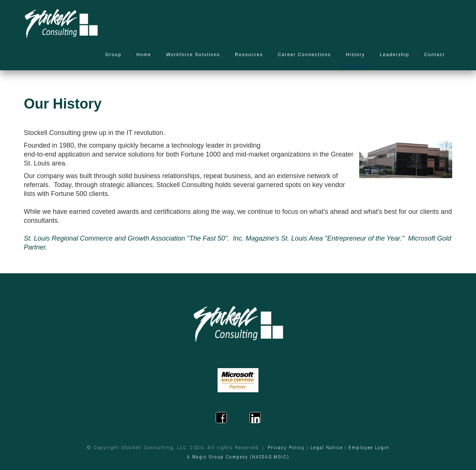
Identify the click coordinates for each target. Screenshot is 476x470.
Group (113, 55)
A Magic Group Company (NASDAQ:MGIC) (238, 457)
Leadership (394, 55)
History (355, 55)
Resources (249, 55)
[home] (61, 25)
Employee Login (369, 448)
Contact (435, 55)
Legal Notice (327, 448)
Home (144, 55)
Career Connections (304, 55)
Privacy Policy (286, 448)
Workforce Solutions (193, 55)
